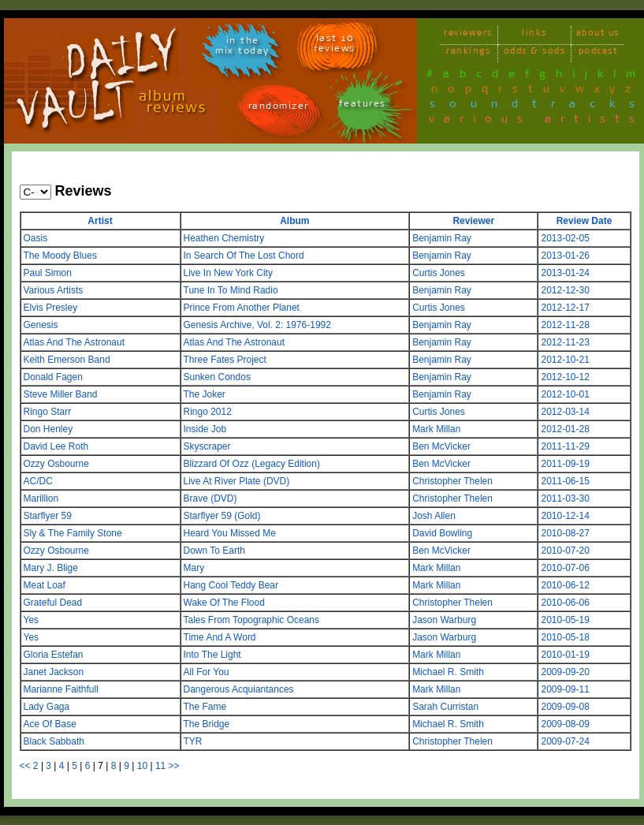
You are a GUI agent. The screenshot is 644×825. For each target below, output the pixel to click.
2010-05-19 (565, 620)
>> (174, 766)
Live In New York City (228, 273)
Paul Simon (48, 273)
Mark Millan (436, 429)
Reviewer (473, 221)
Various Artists (54, 290)
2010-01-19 (565, 655)
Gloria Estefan (54, 655)
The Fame (205, 707)
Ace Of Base (50, 724)
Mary (194, 568)
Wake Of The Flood (224, 603)
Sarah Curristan (445, 707)
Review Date (584, 221)
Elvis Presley (51, 308)
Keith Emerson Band (67, 360)
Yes (32, 620)
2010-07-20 (565, 551)
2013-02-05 (565, 238)
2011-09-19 (565, 464)
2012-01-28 (565, 429)
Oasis (36, 238)
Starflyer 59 (48, 516)
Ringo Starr (48, 412)
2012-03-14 (565, 412)
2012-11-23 (565, 342)
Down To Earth (215, 551)
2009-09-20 (565, 672)
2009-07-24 (565, 741)
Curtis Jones (439, 273)
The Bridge (207, 724)
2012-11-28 (565, 325)
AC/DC (38, 481)
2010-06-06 (565, 603)
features (363, 106)
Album (294, 221)
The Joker (205, 394)
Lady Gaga (47, 707)
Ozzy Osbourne (56, 464)
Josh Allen (434, 516)
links (534, 35)
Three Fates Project (225, 360)
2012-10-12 (565, 377)
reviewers (468, 35)
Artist (100, 221)
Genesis (41, 325)
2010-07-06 (565, 568)
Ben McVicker (441, 446)
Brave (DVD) (210, 498)
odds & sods (535, 53)
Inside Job (205, 429)
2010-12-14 (565, 516)
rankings (468, 53)
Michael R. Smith (448, 672)
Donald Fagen (53, 377)
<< (25, 766)
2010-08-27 (565, 533)
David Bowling (442, 533)
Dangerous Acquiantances (239, 689)
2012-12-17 (565, 308)
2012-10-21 (565, 360)
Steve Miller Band (61, 394)
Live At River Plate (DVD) (237, 481)
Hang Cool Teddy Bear (231, 585)
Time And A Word (220, 637)
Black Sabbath (54, 741)
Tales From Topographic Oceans (252, 620)
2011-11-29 (565, 446)
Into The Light (212, 655)
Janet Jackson (54, 672)
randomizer (279, 108)
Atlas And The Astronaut (74, 342)
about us (598, 35)
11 (160, 766)
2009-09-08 (565, 707)
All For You (207, 672)
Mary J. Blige (51, 568)
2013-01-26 (565, 256)
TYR (193, 741)
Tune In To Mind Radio (231, 290)
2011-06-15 (565, 481)
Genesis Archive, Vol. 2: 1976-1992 (257, 325)
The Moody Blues (60, 256)
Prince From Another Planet (242, 308)
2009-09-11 (565, 689)
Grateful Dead (53, 603)
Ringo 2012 (208, 412)
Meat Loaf (45, 585)
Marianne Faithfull (61, 689)
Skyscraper (207, 446)
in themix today (242, 48)
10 (142, 766)
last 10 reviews (335, 46)
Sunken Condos (217, 377)
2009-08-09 (565, 724)
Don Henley (48, 429)
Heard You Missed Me (230, 533)
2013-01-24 (565, 273)
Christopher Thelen (452, 481)
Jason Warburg (444, 620)
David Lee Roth (56, 446)
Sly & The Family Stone (73, 533)
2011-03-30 (565, 498)
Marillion (41, 498)
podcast (598, 53)
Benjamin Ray (442, 238)
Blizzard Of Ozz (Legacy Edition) (252, 464)
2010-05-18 (565, 637)
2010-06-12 (565, 585)
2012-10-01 (565, 394)
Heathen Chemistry (224, 238)
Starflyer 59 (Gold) (222, 516)
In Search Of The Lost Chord (244, 256)
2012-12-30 (565, 290)
